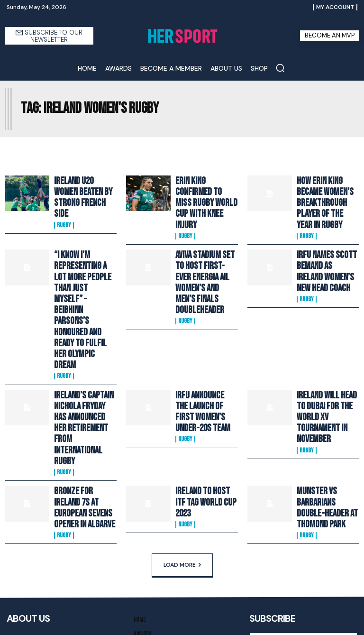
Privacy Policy (337, 561)
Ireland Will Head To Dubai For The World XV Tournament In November (324, 331)
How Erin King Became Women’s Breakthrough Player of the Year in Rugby (326, 192)
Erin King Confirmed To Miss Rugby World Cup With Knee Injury (206, 188)
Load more (182, 443)
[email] (303, 520)
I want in (303, 542)
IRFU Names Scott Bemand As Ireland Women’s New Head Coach (322, 244)
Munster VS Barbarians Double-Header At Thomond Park (323, 391)
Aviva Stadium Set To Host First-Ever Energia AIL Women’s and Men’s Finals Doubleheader (203, 248)
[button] (280, 68)
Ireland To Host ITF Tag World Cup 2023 (201, 388)
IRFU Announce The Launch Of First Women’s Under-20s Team (202, 331)
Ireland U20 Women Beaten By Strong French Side (79, 188)
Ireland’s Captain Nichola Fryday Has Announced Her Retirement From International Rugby (82, 335)
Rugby (64, 207)
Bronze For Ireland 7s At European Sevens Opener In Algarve (84, 387)
